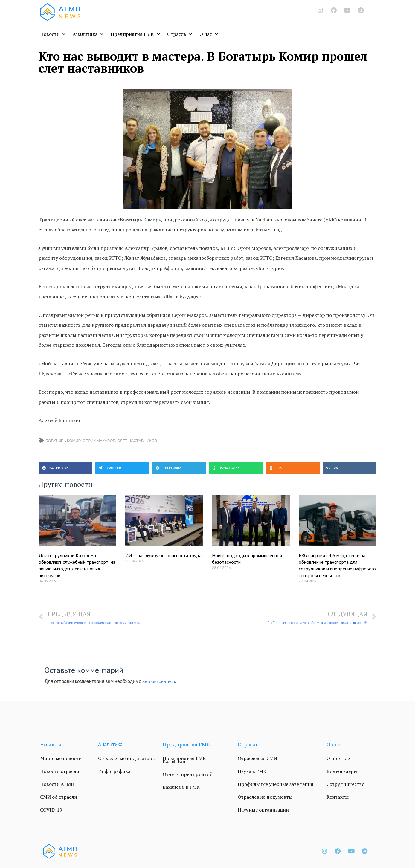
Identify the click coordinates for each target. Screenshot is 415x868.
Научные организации (263, 810)
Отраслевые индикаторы (127, 759)
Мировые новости (61, 759)
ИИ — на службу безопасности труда (163, 555)
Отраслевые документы (265, 797)
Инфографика (114, 771)
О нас (209, 34)
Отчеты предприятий (188, 774)
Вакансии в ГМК (181, 787)
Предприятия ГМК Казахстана (184, 760)
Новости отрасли (60, 771)
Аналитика (88, 34)
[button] (65, 468)
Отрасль (180, 34)
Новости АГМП (57, 784)
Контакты (338, 797)
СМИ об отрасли (59, 797)
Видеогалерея (343, 771)
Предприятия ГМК (135, 34)
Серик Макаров (99, 441)
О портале (338, 759)
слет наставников (137, 441)
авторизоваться (160, 681)
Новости (53, 34)
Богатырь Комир (63, 441)
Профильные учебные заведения (276, 784)
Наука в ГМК (252, 771)
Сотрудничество (345, 784)
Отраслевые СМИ (257, 759)
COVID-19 (51, 810)
